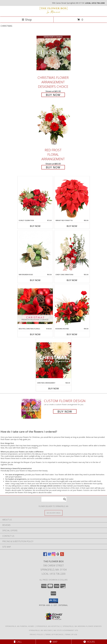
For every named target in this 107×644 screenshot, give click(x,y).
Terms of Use (71, 634)
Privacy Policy (37, 634)
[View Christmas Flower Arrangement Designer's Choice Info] (54, 53)
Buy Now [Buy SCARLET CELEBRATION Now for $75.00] (35, 226)
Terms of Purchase (54, 634)
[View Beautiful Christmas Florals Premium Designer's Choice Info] (35, 306)
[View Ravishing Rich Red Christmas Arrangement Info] (72, 306)
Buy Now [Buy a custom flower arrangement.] (65, 411)
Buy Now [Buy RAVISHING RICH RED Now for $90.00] (72, 334)
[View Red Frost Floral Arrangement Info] (54, 125)
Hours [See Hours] (89, 642)
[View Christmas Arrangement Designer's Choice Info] (54, 360)
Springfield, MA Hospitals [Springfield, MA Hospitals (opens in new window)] (48, 626)
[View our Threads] (58, 555)
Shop (27, 20)
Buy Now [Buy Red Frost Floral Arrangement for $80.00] (53, 167)
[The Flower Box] (54, 13)
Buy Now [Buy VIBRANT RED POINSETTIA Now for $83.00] (72, 226)
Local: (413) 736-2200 (54, 574)
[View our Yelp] (62, 555)
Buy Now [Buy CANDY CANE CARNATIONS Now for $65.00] (72, 280)
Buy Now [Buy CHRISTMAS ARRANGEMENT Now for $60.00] (54, 388)
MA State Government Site (66, 630)
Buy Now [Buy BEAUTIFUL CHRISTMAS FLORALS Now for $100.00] (35, 334)
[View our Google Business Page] (49, 555)
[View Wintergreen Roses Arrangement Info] (35, 252)
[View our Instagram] (54, 555)
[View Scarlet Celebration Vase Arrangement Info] (35, 198)
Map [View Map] (54, 642)
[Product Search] (54, 499)
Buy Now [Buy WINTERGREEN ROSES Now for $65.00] (35, 280)
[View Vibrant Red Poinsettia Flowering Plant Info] (72, 198)
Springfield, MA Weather (40, 630)
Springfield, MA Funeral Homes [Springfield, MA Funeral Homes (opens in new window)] (20, 626)
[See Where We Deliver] (54, 513)
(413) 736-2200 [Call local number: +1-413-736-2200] (98, 3)
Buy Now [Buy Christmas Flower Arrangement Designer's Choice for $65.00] (53, 95)
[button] (53, 601)
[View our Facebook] (45, 555)
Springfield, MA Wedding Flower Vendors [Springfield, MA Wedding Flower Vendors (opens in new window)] (82, 626)
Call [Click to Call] (18, 642)
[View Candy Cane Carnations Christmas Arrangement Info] (72, 252)
